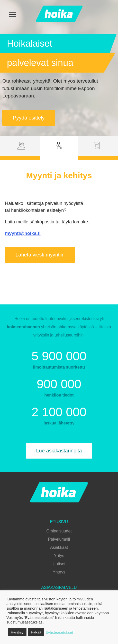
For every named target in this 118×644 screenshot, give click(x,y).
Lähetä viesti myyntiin (40, 255)
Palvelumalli (59, 539)
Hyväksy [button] (17, 632)
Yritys (59, 556)
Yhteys (59, 572)
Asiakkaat (59, 547)
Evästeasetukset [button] (59, 632)
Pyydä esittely (29, 118)
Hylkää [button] (36, 632)
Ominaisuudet (59, 531)
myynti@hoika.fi (23, 233)
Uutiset (59, 564)
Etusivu (59, 522)
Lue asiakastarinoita (59, 451)
